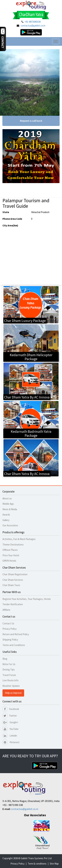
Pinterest (11, 742)
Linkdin (10, 736)
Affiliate (6, 610)
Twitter (10, 716)
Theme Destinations (13, 545)
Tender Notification (13, 604)
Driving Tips (9, 670)
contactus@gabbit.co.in (33, 26)
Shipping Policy (10, 640)
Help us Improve (13, 693)
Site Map (54, 864)
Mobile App (8, 504)
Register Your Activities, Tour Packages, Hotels (27, 599)
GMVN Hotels (9, 561)
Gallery (6, 520)
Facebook (11, 709)
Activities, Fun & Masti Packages (19, 539)
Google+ (10, 722)
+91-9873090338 (32, 22)
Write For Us (9, 664)
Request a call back (31, 121)
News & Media (10, 509)
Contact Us (8, 623)
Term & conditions (37, 864)
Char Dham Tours (11, 585)
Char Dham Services (13, 580)
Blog (5, 659)
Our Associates (10, 525)
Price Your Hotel (11, 555)
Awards (6, 515)
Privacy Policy (10, 629)
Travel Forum (9, 675)
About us (7, 498)
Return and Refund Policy (16, 634)
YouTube (10, 729)
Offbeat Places (10, 550)
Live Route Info (10, 680)
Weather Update (11, 686)
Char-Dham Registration (15, 574)
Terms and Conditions (14, 645)
